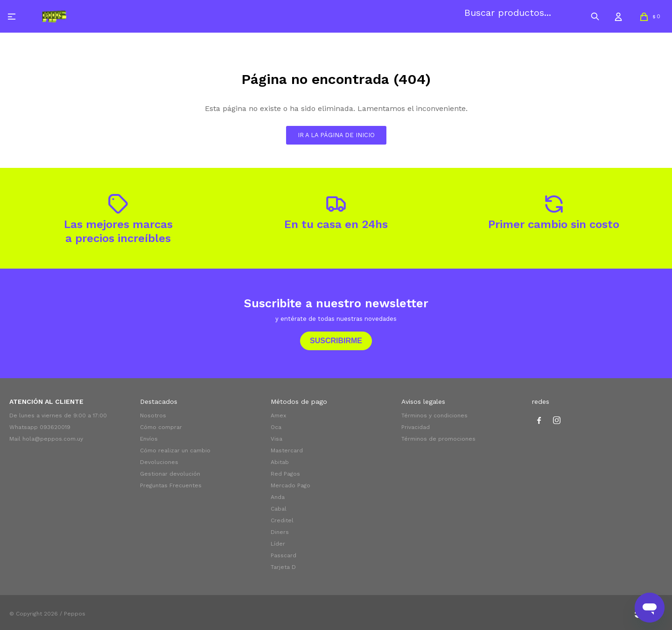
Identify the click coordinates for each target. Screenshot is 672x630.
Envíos (149, 439)
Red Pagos (285, 474)
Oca (276, 427)
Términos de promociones (438, 439)
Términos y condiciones (434, 415)
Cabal (279, 509)
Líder (278, 544)
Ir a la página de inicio (336, 135)
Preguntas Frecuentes (171, 485)
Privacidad (416, 427)
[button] (595, 16)
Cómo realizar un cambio (175, 450)
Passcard (283, 555)
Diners (280, 532)
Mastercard (287, 450)
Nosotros (153, 415)
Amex (278, 415)
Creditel (282, 520)
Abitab (280, 462)
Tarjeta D (283, 567)
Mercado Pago (290, 485)
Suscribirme (336, 341)
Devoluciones (159, 462)
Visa (276, 439)
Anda (278, 497)
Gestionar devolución (170, 474)
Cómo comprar (161, 427)
